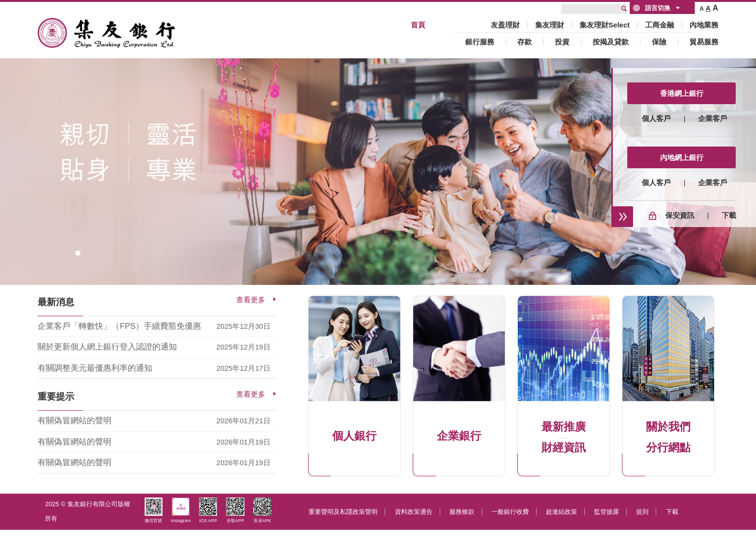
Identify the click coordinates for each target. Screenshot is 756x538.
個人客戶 (656, 118)
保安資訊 (680, 215)
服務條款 (462, 512)
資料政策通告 (414, 512)
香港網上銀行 (682, 93)
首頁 (418, 25)
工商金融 (660, 25)
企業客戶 (713, 118)
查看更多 (251, 300)
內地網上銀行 (682, 157)
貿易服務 (704, 42)
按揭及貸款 (611, 42)
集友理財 (550, 25)
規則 (642, 512)
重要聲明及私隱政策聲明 (343, 512)
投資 (562, 42)
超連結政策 (561, 512)
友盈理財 (505, 25)
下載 (729, 215)
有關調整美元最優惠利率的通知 (95, 368)
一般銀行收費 (510, 512)
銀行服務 (480, 42)
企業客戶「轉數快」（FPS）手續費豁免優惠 (119, 326)
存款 (525, 42)
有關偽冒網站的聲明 (74, 421)
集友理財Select (605, 25)
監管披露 (607, 512)
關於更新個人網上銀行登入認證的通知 (107, 347)
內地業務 (704, 25)
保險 (659, 42)
